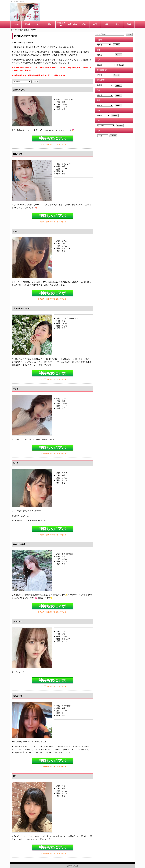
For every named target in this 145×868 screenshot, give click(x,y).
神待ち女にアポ (52, 138)
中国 (95, 24)
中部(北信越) (61, 24)
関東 (50, 24)
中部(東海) (72, 24)
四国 (106, 24)
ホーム (16, 24)
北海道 (27, 24)
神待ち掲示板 (73, 866)
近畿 (84, 24)
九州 (118, 24)
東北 (39, 24)
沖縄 (129, 24)
